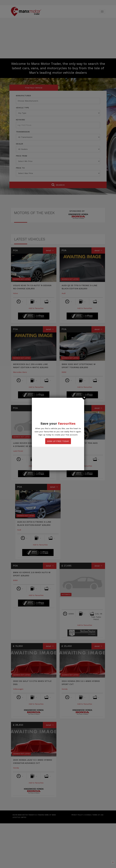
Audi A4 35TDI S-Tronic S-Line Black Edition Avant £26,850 (34, 523)
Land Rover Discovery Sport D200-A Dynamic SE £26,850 (34, 445)
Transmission (23, 132)
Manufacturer (23, 96)
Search (58, 185)
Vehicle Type (22, 108)
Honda (65, 689)
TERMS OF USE (98, 815)
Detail (50, 250)
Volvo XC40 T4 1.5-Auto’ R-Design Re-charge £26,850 (32, 287)
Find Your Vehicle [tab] (34, 88)
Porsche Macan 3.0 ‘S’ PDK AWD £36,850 (80, 445)
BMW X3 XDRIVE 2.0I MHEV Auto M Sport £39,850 (32, 574)
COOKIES (88, 815)
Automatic (66, 594)
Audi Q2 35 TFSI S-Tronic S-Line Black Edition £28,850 (79, 287)
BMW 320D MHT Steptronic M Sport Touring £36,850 (79, 366)
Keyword (20, 120)
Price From (21, 156)
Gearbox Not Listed (21, 279)
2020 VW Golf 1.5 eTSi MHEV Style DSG (32, 683)
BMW (64, 372)
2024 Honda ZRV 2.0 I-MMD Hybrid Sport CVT (81, 683)
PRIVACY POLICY (77, 815)
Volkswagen (18, 689)
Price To (20, 168)
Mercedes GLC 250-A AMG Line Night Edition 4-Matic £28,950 (31, 366)
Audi (64, 293)
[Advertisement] (58, 39)
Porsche (65, 451)
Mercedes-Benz (20, 372)
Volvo (15, 293)
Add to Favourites (34, 308)
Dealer (19, 144)
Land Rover (18, 451)
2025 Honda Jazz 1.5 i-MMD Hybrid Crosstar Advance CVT (33, 761)
